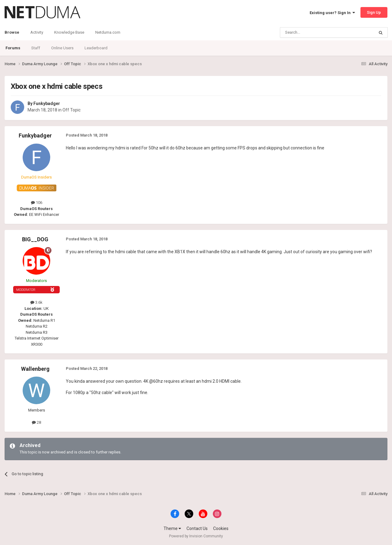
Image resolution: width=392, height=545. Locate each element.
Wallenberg (35, 369)
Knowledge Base (69, 32)
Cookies (221, 528)
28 (36, 422)
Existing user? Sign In (332, 13)
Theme (172, 528)
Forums (13, 48)
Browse (12, 35)
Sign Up (374, 12)
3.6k (36, 302)
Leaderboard (96, 48)
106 (37, 203)
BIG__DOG (35, 239)
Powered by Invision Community (196, 536)
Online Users (62, 48)
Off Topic (72, 110)
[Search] (313, 32)
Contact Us (197, 528)
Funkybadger (47, 103)
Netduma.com (108, 32)
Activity (37, 32)
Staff (36, 48)
